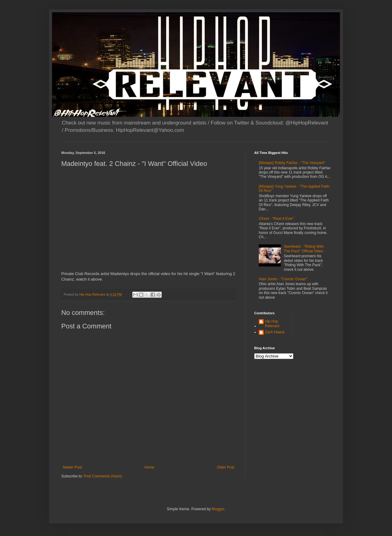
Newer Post (72, 467)
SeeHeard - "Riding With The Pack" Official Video (304, 249)
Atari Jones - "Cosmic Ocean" (283, 279)
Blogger (218, 509)
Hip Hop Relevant (272, 324)
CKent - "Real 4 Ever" (276, 219)
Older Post (226, 467)
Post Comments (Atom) (103, 476)
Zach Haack (275, 332)
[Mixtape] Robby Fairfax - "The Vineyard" (292, 163)
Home (149, 467)
